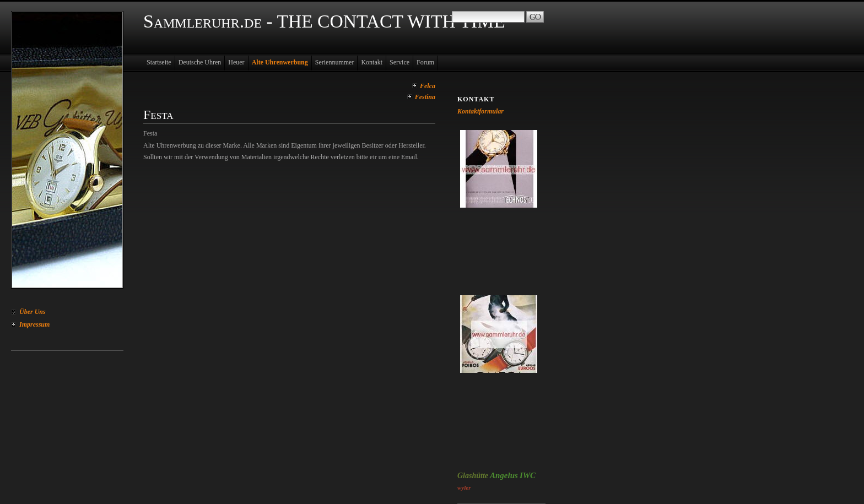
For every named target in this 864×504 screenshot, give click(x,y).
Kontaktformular (480, 111)
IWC (528, 475)
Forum (425, 62)
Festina (425, 97)
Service (399, 62)
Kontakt (372, 62)
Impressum (34, 324)
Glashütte (473, 476)
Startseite (159, 62)
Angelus (504, 475)
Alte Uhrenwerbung (280, 62)
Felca (428, 86)
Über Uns (33, 312)
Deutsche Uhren (200, 62)
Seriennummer (335, 62)
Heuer (236, 62)
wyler (464, 487)
